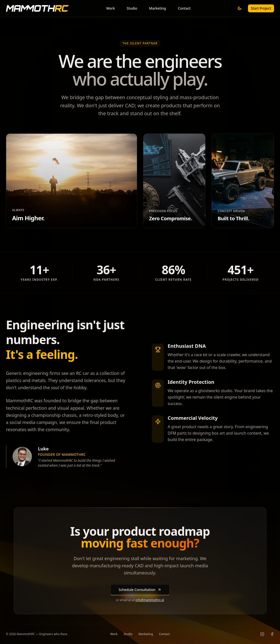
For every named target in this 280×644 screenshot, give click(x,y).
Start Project (261, 8)
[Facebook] (272, 634)
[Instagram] (262, 634)
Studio (132, 8)
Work (110, 8)
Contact (184, 8)
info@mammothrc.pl (150, 600)
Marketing (158, 8)
